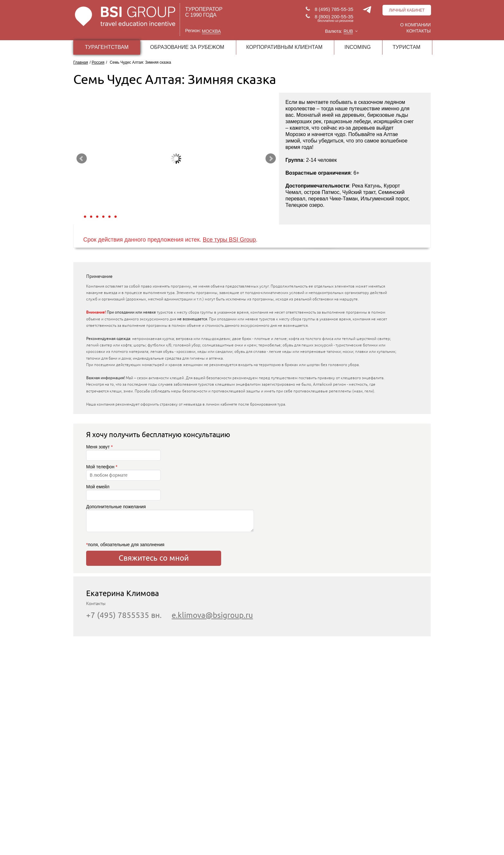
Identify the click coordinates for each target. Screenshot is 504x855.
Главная (81, 62)
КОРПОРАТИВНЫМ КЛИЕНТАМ (284, 47)
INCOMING (358, 47)
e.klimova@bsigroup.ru (212, 615)
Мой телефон (123, 472)
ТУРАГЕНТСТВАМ (107, 47)
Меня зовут (123, 452)
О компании (415, 25)
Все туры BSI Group (229, 240)
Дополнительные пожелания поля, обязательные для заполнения (154, 525)
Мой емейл (123, 492)
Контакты (419, 31)
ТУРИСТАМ (407, 47)
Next (271, 159)
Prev (82, 159)
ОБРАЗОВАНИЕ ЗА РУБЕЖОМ (187, 47)
